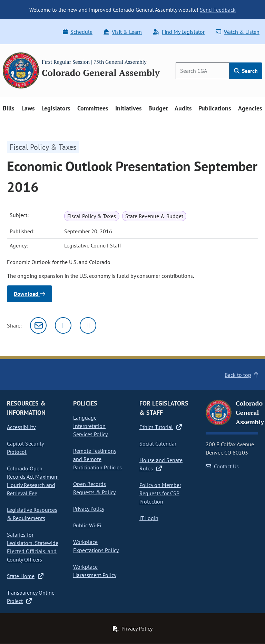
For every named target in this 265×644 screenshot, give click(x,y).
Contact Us (222, 466)
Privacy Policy (89, 509)
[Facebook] (88, 325)
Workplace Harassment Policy (95, 571)
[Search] (203, 71)
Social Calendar (158, 443)
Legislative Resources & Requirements (32, 514)
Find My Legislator (179, 32)
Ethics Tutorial (161, 427)
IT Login (149, 518)
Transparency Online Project (31, 597)
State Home (25, 576)
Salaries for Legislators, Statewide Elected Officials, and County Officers (33, 547)
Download (30, 294)
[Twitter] (63, 325)
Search (246, 71)
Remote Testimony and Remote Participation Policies (97, 459)
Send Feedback (218, 10)
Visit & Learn (123, 32)
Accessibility (21, 427)
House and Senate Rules (161, 464)
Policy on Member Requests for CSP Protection (160, 493)
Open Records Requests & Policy (94, 488)
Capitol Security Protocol (25, 448)
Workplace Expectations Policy (96, 546)
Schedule (78, 32)
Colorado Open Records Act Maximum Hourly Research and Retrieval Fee (33, 481)
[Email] (38, 325)
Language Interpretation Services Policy (90, 426)
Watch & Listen (238, 32)
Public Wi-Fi (87, 525)
